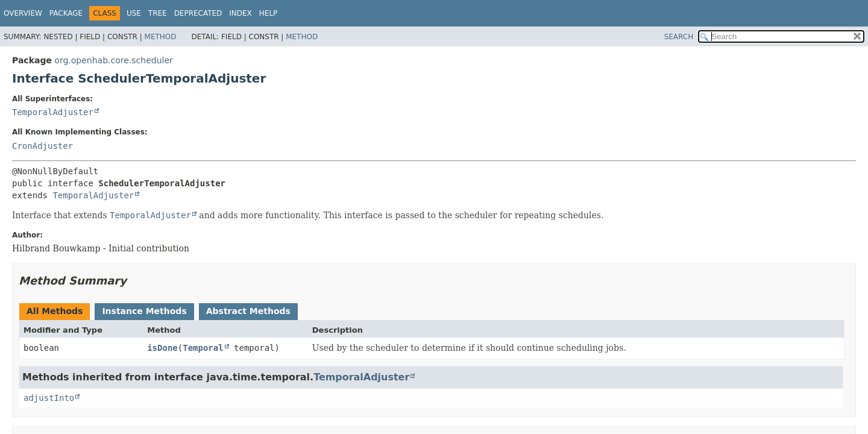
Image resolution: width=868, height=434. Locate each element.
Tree (158, 13)
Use (134, 13)
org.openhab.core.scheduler (113, 60)
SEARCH (679, 37)
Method (161, 37)
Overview (23, 13)
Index (241, 13)
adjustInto (49, 398)
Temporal (203, 348)
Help (269, 13)
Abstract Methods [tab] (248, 311)
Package (66, 13)
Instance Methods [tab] (144, 311)
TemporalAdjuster (53, 112)
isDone (162, 348)
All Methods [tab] (55, 311)
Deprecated (198, 13)
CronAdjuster (42, 146)
